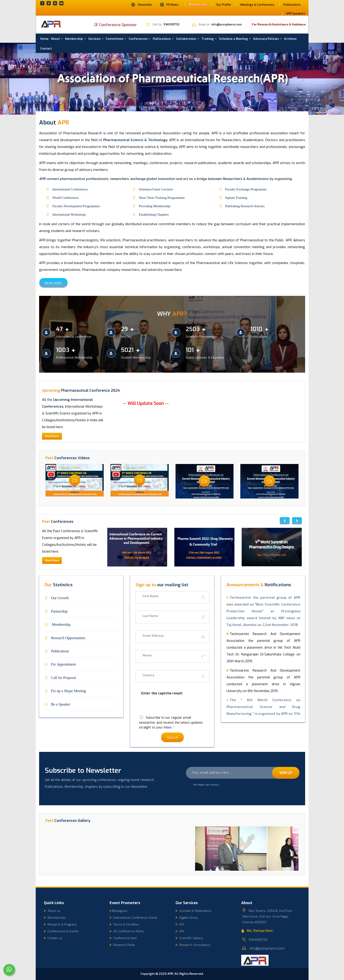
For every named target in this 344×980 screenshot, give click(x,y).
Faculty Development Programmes (76, 206)
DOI (180, 924)
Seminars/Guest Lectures (156, 189)
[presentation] (170, 708)
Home (44, 39)
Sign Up (172, 738)
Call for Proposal (64, 677)
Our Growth (60, 598)
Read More (53, 283)
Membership (198, 5)
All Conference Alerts (127, 931)
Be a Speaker (61, 704)
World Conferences (66, 197)
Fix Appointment (64, 664)
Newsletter (143, 5)
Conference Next (123, 938)
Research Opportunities (68, 638)
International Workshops (69, 214)
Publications (292, 5)
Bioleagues (118, 911)
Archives (290, 39)
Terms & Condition (124, 924)
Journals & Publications (193, 911)
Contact (46, 49)
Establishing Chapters (154, 214)
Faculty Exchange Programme (246, 189)
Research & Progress (60, 924)
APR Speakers (296, 14)
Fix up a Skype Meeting (69, 691)
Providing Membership (155, 206)
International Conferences (70, 189)
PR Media (171, 5)
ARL (180, 931)
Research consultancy (193, 945)
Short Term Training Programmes (162, 197)
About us (52, 911)
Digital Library (187, 918)
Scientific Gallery (189, 938)
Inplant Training (236, 197)
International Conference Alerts (133, 918)
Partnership (59, 611)
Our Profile (224, 5)
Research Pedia (122, 945)
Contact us (53, 938)
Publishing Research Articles (245, 206)
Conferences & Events (61, 931)
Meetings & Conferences (257, 5)
